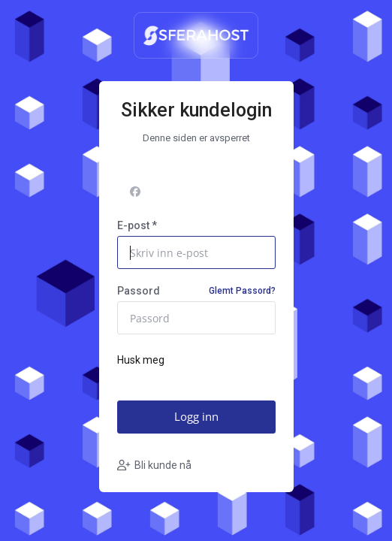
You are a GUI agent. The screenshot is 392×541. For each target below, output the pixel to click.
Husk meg (141, 360)
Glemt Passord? (242, 291)
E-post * (137, 225)
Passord (196, 291)
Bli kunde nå (154, 465)
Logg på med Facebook (195, 191)
